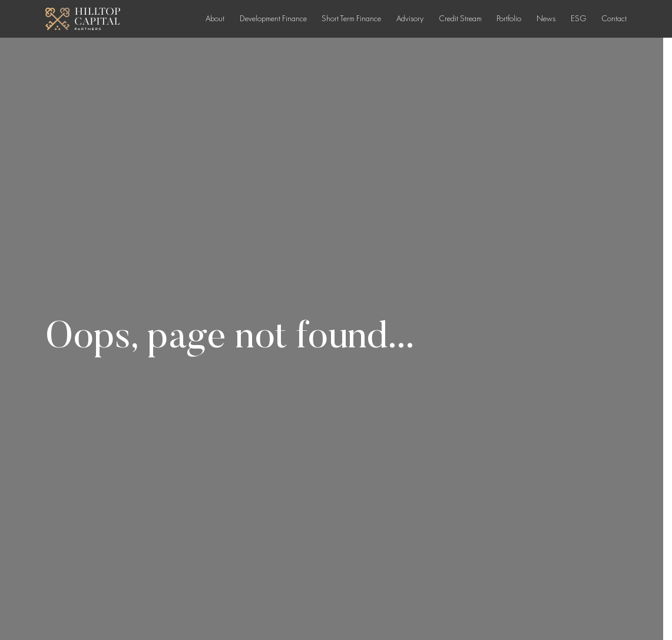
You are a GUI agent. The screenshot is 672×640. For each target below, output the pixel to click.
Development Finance (273, 18)
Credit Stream (460, 18)
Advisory (410, 18)
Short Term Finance (351, 18)
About (215, 18)
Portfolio (509, 18)
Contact (614, 18)
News (546, 18)
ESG (579, 18)
